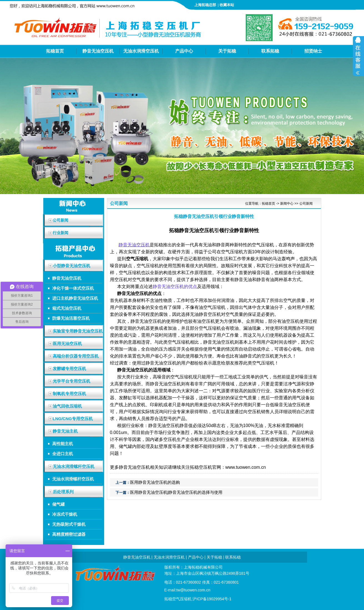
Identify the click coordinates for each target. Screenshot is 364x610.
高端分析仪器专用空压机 (76, 356)
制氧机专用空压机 (69, 394)
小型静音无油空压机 (71, 266)
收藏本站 (227, 5)
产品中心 (184, 51)
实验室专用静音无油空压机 (78, 331)
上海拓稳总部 (205, 5)
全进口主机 (63, 454)
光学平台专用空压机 (71, 381)
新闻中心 (287, 204)
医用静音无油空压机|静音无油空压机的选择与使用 (176, 492)
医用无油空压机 (67, 344)
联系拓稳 (270, 51)
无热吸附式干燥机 (69, 524)
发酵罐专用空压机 (69, 369)
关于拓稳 (227, 51)
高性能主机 (63, 444)
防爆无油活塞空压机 (71, 318)
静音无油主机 (65, 431)
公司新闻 (306, 204)
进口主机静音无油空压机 (75, 298)
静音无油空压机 (98, 51)
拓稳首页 (55, 51)
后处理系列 (63, 492)
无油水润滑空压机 (141, 51)
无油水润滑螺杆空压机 (74, 466)
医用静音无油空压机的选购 (155, 482)
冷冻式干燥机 (65, 514)
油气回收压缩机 (67, 406)
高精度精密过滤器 (69, 534)
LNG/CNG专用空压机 (73, 419)
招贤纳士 (313, 51)
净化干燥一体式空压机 (73, 288)
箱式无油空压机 (67, 308)
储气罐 (58, 504)
